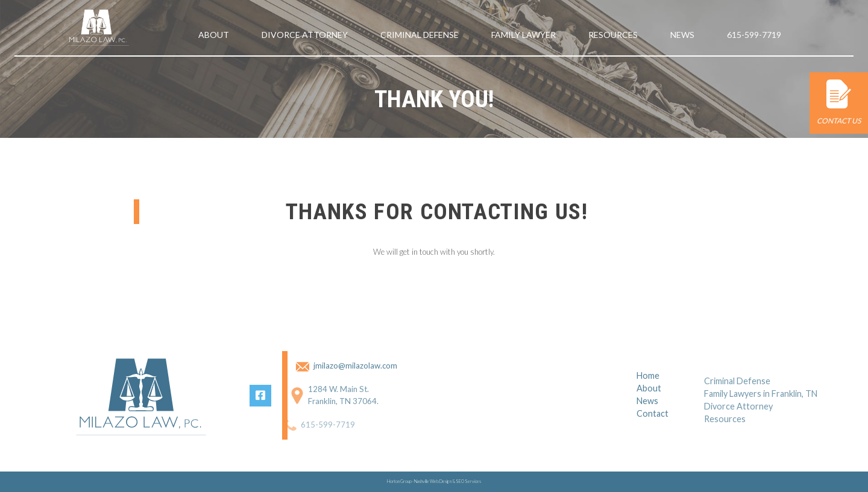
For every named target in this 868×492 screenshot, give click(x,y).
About (214, 35)
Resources (613, 35)
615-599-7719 (754, 35)
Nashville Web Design (433, 481)
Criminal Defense (420, 35)
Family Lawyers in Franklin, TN (761, 403)
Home (648, 383)
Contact (653, 421)
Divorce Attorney (305, 35)
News (682, 35)
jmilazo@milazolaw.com (348, 366)
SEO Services (468, 481)
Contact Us (839, 102)
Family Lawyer (524, 35)
